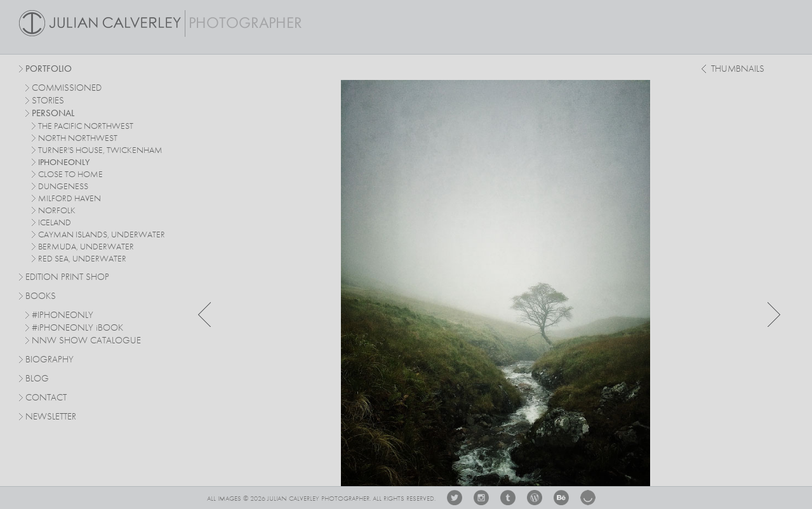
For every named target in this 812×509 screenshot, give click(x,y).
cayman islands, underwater (102, 235)
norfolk (57, 211)
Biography (50, 359)
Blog (37, 379)
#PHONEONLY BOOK (77, 328)
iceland (55, 223)
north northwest (78, 138)
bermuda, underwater (86, 247)
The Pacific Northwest (86, 126)
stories (48, 101)
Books (41, 297)
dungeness (63, 187)
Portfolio (49, 69)
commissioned (67, 89)
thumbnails (738, 69)
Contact (46, 398)
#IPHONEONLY (63, 316)
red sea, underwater (82, 259)
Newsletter (51, 417)
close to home (70, 175)
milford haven (70, 199)
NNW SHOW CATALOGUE (86, 341)
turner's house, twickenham (100, 150)
